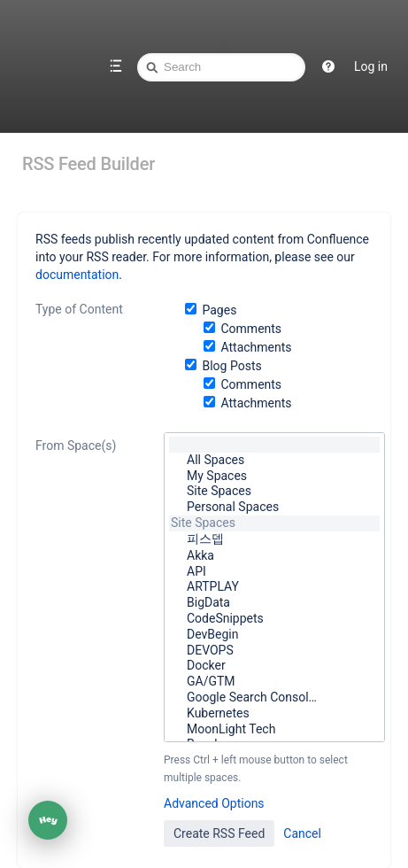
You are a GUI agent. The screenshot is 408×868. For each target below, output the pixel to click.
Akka (274, 556)
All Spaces (274, 461)
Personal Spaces (274, 508)
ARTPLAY (274, 587)
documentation (77, 275)
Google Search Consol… (274, 698)
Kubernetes (274, 714)
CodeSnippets (274, 619)
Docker (274, 666)
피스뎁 (274, 540)
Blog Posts (231, 366)
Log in (371, 66)
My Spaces (274, 477)
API (274, 572)
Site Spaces (274, 492)
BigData (274, 603)
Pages (219, 310)
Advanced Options (214, 803)
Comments (251, 329)
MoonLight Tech (274, 730)
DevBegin (274, 635)
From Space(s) (76, 446)
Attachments (256, 347)
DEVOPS (274, 651)
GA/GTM (274, 682)
